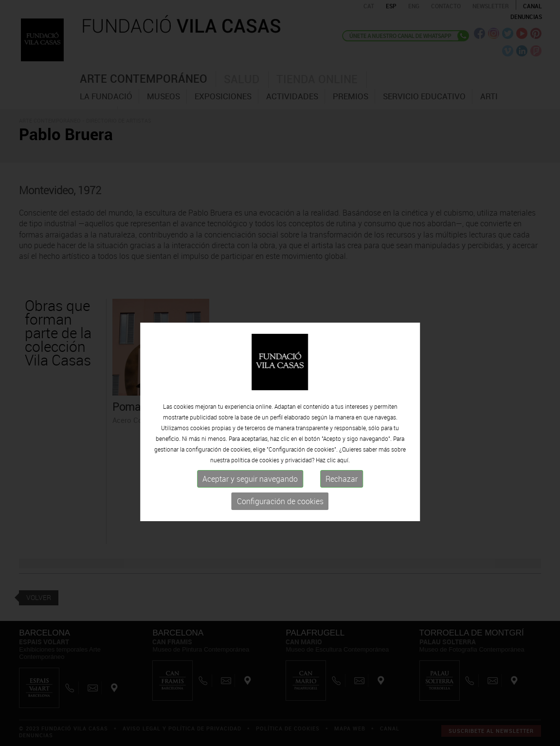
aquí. (343, 475)
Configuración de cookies (280, 517)
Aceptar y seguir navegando (250, 494)
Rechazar (342, 494)
